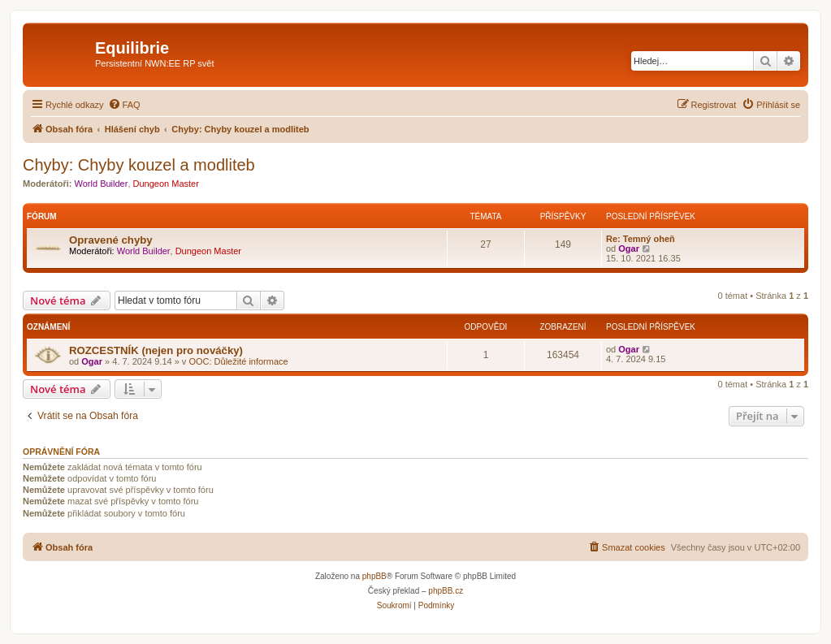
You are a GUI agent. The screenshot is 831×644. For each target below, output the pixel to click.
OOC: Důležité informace (238, 361)
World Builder (102, 184)
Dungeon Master (166, 184)
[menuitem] (124, 105)
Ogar (629, 249)
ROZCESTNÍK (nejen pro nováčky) (156, 350)
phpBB (374, 576)
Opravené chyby (111, 240)
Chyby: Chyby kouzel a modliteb (139, 165)
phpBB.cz (446, 591)
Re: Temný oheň (641, 239)
